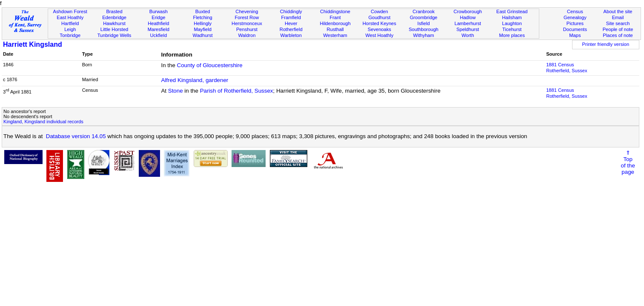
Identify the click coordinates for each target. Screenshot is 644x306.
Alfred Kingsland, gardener (195, 80)
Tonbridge (70, 35)
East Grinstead (512, 11)
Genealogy (575, 17)
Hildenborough (335, 23)
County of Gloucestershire (210, 65)
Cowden (379, 11)
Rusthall (335, 29)
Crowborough (468, 11)
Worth (468, 35)
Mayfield (202, 29)
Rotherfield (291, 29)
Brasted (114, 11)
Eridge (158, 17)
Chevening (247, 11)
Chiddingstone (335, 11)
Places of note (618, 35)
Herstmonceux (247, 23)
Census (575, 11)
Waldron (247, 35)
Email (618, 17)
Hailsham (512, 17)
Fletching (203, 17)
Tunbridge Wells (114, 35)
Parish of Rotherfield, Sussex (237, 91)
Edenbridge (114, 17)
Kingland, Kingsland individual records (43, 122)
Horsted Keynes (379, 23)
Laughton (512, 23)
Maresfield (159, 29)
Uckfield (159, 35)
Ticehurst (512, 29)
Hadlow (468, 17)
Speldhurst (468, 29)
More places (512, 35)
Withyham (423, 35)
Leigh (70, 29)
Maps (575, 35)
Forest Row (247, 17)
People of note (618, 29)
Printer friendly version (606, 44)
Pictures (575, 23)
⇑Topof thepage (628, 162)
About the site (618, 11)
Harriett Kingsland (33, 44)
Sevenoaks (379, 29)
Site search (618, 23)
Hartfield (70, 23)
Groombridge (424, 17)
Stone (176, 91)
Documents (575, 29)
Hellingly (203, 23)
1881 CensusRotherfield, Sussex (567, 68)
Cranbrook (424, 11)
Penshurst (247, 29)
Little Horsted (114, 29)
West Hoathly (379, 35)
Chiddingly (291, 11)
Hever (291, 23)
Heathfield (158, 23)
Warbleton (291, 35)
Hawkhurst (114, 23)
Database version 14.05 (76, 136)
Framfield (291, 17)
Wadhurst (203, 35)
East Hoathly (70, 17)
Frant (335, 17)
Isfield (424, 23)
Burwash (159, 11)
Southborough (424, 29)
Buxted (203, 11)
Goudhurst (379, 17)
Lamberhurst (468, 23)
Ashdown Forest (70, 11)
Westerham (335, 35)
